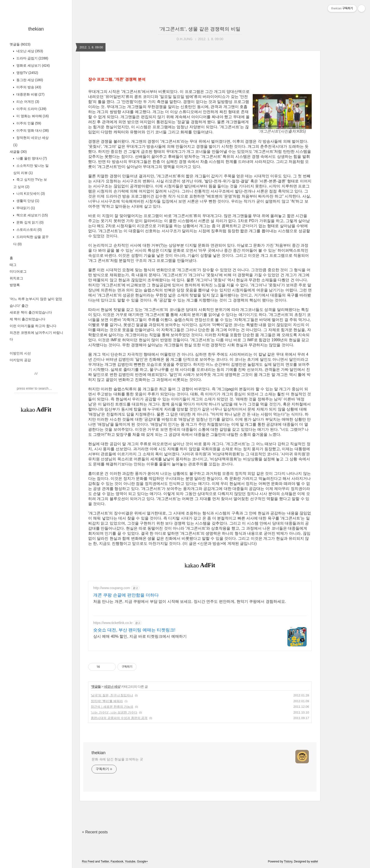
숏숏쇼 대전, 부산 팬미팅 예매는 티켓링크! (134, 630)
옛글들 (20, 44)
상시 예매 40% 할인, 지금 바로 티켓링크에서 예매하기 (140, 636)
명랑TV (27, 73)
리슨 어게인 (27, 102)
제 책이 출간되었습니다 (27, 319)
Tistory (288, 862)
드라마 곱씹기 (32, 58)
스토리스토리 (29, 230)
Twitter (105, 862)
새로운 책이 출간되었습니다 (31, 312)
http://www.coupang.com (112, 588)
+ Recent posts (95, 832)
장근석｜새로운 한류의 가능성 (112, 707)
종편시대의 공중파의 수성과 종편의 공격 (119, 718)
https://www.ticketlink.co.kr (113, 623)
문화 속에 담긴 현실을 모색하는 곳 (117, 759)
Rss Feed (88, 862)
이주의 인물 (28, 123)
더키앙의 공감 (20, 360)
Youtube (130, 862)
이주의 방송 (28, 87)
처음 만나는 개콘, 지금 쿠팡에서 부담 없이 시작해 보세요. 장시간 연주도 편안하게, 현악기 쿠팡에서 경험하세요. (190, 601)
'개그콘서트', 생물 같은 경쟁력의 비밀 (200, 29)
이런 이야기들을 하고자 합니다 (33, 326)
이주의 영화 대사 (32, 130)
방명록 (15, 285)
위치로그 (16, 278)
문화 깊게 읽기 (30, 222)
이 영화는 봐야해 (32, 116)
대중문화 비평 (30, 94)
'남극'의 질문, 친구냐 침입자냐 (112, 695)
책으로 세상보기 (32, 215)
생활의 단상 (27, 201)
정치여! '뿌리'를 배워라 (107, 701)
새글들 (18, 152)
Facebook (117, 862)
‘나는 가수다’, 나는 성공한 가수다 (114, 712)
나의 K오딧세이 (30, 193)
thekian (36, 29)
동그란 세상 (29, 80)
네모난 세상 (29, 51)
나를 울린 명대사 (31, 158)
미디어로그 (18, 271)
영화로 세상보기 (33, 65)
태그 (13, 265)
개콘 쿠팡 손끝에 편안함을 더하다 (126, 595)
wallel (314, 862)
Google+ (143, 862)
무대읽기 (25, 208)
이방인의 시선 (20, 353)
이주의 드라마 (31, 109)
